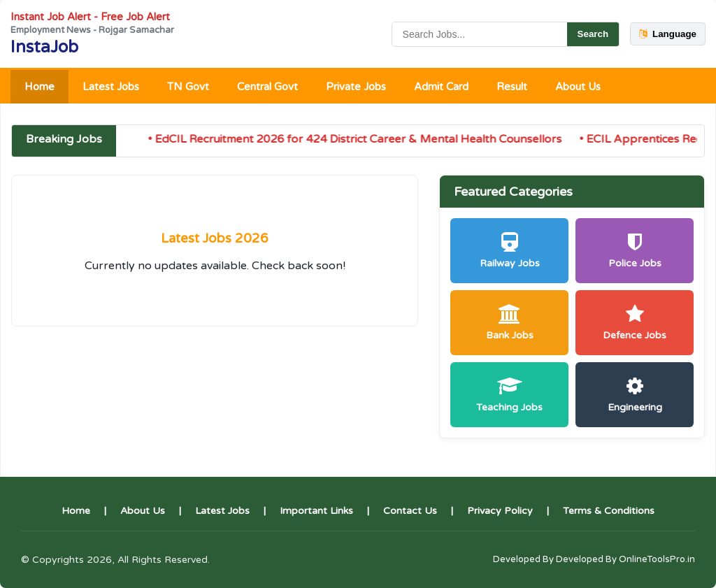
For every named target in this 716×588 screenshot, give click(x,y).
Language (668, 34)
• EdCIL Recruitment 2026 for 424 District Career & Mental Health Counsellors (359, 139)
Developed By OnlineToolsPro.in (625, 559)
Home (40, 87)
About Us (578, 87)
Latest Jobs (111, 87)
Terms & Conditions (609, 511)
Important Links (316, 511)
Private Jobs (356, 87)
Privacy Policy (500, 511)
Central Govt (267, 87)
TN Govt (188, 87)
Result (512, 87)
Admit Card (441, 87)
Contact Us (410, 511)
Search (593, 34)
